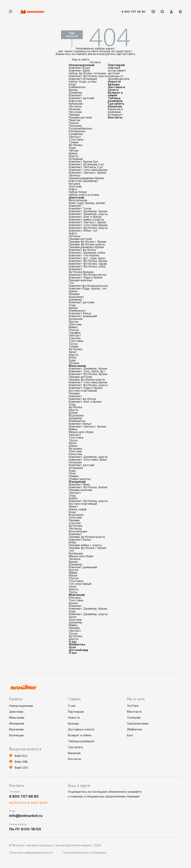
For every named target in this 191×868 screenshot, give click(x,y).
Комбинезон (77, 87)
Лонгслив (75, 186)
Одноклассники (138, 723)
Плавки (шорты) (80, 479)
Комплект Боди (79, 68)
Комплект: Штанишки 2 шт (87, 164)
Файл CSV (21, 768)
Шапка (73, 153)
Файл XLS (21, 756)
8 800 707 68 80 (133, 12)
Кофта (73, 189)
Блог (130, 735)
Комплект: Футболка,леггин (88, 275)
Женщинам (77, 482)
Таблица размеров (115, 99)
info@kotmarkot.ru (26, 816)
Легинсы (75, 175)
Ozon (72, 647)
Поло (72, 473)
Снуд (72, 305)
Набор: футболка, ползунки (87, 73)
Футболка (75, 145)
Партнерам (116, 65)
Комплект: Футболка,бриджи (81, 271)
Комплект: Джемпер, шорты (88, 214)
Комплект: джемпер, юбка (87, 253)
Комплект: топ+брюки (84, 255)
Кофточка (75, 101)
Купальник (76, 104)
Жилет (73, 506)
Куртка (73, 322)
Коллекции (16, 735)
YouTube (133, 706)
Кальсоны (75, 454)
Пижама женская (80, 280)
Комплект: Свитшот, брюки (87, 173)
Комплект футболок (82, 250)
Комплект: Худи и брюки (86, 277)
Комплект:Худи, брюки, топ (88, 288)
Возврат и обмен (115, 94)
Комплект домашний (83, 316)
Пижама (74, 115)
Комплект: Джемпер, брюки (88, 211)
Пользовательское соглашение (84, 853)
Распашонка (77, 131)
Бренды (114, 84)
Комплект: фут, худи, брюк (87, 258)
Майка (73, 327)
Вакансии (115, 106)
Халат (73, 352)
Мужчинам (77, 595)
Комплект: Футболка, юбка (87, 266)
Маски (73, 575)
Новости (114, 81)
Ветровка (75, 448)
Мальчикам (77, 366)
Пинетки (74, 120)
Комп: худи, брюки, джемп (87, 203)
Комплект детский (81, 98)
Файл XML (21, 762)
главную (81, 54)
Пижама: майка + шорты (85, 545)
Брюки (73, 90)
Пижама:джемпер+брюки (86, 178)
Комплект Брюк (79, 70)
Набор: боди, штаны (83, 81)
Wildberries (77, 644)
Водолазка (76, 297)
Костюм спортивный (83, 391)
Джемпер (75, 93)
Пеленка (75, 109)
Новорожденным (82, 65)
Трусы (73, 344)
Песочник (75, 112)
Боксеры (75, 597)
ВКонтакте (134, 712)
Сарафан (75, 333)
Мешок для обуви (81, 432)
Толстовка (76, 139)
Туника (73, 142)
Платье (74, 123)
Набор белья (78, 192)
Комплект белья (80, 313)
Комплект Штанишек (83, 79)
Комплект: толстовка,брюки (88, 170)
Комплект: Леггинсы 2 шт (86, 167)
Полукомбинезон (80, 128)
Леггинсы (75, 106)
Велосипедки (78, 200)
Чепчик (74, 150)
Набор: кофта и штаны (84, 195)
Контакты (115, 117)
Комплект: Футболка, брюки (88, 261)
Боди (72, 84)
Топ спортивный (80, 584)
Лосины (74, 363)
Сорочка (75, 338)
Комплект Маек (79, 484)
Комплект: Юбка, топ (83, 231)
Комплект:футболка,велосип (88, 286)
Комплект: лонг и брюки (85, 217)
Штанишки (76, 159)
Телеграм (134, 718)
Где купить (116, 104)
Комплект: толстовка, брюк (88, 460)
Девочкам (76, 197)
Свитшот (75, 137)
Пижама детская (80, 117)
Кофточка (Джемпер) (83, 181)
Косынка (74, 184)
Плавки (74, 476)
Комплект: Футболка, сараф (88, 264)
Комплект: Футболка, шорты (88, 76)
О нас (73, 642)
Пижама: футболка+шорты (87, 244)
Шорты (74, 156)
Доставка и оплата (116, 88)
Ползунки (75, 126)
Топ (71, 283)
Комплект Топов (80, 208)
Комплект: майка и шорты (86, 219)
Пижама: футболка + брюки (88, 242)
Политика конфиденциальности (31, 853)
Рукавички (76, 134)
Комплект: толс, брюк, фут (87, 371)
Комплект (75, 95)
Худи (72, 148)
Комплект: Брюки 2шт (84, 162)
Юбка (72, 357)
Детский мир (79, 650)
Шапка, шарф (78, 509)
